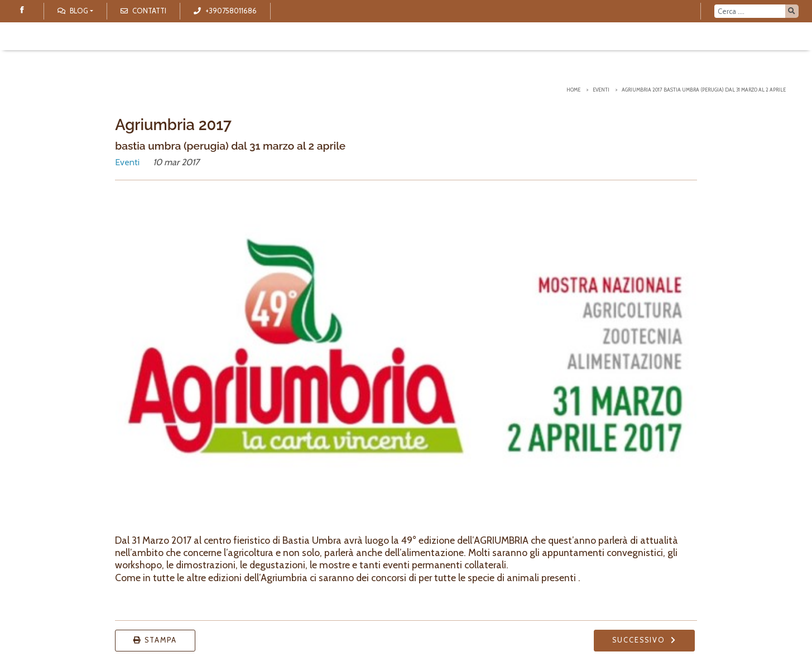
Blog (73, 11)
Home (573, 90)
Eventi (601, 90)
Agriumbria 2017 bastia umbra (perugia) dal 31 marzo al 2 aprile (704, 90)
